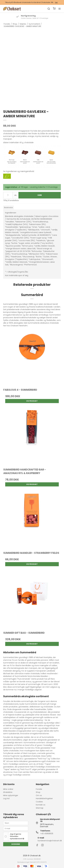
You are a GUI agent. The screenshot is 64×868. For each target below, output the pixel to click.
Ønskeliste (8, 792)
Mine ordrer (8, 789)
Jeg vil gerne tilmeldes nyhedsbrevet (17, 836)
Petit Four (42, 759)
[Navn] (16, 823)
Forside (39, 789)
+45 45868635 (47, 834)
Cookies (39, 802)
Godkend (16, 844)
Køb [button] (40, 195)
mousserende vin (22, 712)
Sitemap (40, 808)
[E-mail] (16, 828)
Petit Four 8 (26, 769)
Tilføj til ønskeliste (11, 200)
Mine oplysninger (11, 795)
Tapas (48, 764)
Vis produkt (32, 401)
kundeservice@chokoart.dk (50, 841)
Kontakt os (41, 805)
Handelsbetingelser (44, 798)
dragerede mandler (21, 709)
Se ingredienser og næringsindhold (19, 171)
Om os (39, 795)
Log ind (6, 798)
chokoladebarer (40, 712)
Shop (38, 792)
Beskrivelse (8, 207)
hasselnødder (40, 709)
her (56, 2)
